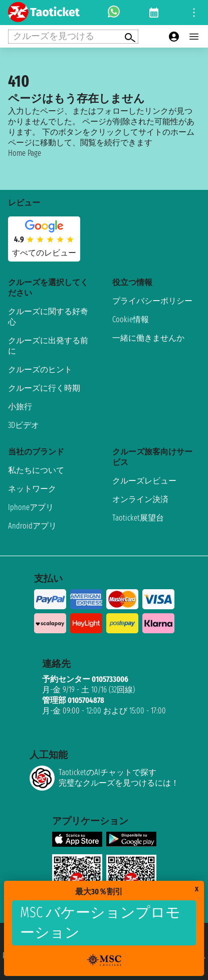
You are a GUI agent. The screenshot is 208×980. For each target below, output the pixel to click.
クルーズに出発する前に (48, 346)
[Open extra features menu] (73, 37)
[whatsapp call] (114, 13)
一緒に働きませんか (148, 338)
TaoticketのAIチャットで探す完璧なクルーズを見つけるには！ (104, 778)
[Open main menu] (194, 37)
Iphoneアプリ (31, 507)
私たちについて (36, 470)
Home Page (25, 153)
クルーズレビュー (144, 481)
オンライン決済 (140, 499)
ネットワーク (32, 489)
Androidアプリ (32, 526)
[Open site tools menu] (194, 13)
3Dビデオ (24, 425)
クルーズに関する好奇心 (48, 317)
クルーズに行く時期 (44, 388)
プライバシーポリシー (152, 301)
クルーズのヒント (40, 370)
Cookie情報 (131, 319)
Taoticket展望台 (138, 518)
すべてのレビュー (44, 253)
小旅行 (20, 407)
